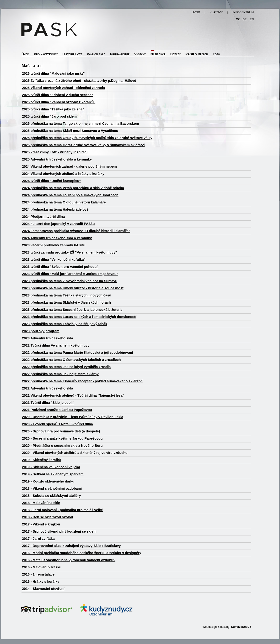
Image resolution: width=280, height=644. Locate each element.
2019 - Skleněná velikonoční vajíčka (51, 467)
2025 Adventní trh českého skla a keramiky (57, 159)
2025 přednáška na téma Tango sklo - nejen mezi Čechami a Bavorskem (80, 124)
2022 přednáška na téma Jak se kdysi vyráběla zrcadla (66, 367)
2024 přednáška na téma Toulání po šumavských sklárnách (70, 195)
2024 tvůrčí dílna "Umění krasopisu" (51, 181)
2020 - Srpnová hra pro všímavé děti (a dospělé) (61, 431)
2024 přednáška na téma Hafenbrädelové (55, 209)
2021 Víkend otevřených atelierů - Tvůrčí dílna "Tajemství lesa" (73, 395)
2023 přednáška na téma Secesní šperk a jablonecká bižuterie (72, 310)
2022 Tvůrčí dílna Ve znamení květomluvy (56, 345)
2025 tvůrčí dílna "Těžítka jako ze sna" (53, 109)
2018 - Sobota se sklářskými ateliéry (51, 496)
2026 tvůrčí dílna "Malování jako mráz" (53, 73)
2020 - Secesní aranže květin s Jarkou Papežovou (62, 438)
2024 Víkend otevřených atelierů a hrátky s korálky (63, 174)
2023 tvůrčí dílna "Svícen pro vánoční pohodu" (60, 267)
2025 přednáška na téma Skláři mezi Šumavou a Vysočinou (70, 131)
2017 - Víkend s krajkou (41, 524)
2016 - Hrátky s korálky (41, 582)
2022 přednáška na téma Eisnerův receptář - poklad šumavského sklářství (82, 381)
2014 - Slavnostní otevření (43, 589)
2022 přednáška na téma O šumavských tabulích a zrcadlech (71, 360)
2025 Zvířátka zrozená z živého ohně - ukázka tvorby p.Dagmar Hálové (79, 81)
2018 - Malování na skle (41, 503)
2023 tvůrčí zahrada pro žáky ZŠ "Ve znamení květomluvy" (70, 252)
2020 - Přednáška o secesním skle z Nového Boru (62, 446)
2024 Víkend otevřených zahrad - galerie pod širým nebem (69, 166)
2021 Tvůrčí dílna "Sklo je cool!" (48, 403)
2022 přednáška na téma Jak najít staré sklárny (60, 374)
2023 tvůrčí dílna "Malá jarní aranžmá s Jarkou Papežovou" (70, 274)
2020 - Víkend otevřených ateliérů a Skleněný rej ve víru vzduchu (75, 453)
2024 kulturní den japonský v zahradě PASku (58, 224)
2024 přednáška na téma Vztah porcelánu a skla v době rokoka (73, 188)
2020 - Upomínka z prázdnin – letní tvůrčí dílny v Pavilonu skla (73, 417)
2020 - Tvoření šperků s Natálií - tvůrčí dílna (57, 424)
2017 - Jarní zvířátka (38, 539)
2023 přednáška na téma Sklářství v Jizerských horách (66, 302)
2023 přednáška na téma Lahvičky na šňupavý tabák (65, 324)
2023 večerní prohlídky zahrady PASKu (54, 245)
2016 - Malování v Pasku (42, 567)
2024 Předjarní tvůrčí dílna (43, 217)
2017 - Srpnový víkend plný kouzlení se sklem (59, 531)
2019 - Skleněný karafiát (41, 460)
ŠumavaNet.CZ (241, 627)
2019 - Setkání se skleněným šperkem (53, 474)
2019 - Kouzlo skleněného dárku (48, 481)
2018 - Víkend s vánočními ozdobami (52, 488)
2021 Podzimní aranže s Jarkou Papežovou (57, 410)
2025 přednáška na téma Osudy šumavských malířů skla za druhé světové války (87, 138)
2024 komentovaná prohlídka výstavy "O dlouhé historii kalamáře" (76, 231)
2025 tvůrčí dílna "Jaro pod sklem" (50, 116)
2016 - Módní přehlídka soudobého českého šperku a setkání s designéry (82, 553)
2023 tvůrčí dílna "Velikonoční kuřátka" (54, 260)
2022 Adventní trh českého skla (48, 388)
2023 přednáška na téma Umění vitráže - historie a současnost (73, 288)
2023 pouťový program (41, 331)
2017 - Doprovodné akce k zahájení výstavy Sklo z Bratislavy (71, 546)
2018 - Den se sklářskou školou (48, 517)
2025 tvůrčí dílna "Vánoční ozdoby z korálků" (59, 102)
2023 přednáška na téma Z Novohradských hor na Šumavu (70, 281)
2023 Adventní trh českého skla (48, 338)
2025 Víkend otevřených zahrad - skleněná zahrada (63, 88)
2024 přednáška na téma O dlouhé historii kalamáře (64, 202)
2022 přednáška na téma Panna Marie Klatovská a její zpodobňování (78, 353)
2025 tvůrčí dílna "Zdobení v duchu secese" (58, 95)
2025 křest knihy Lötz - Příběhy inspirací (55, 152)
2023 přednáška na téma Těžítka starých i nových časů (67, 295)
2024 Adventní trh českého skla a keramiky (57, 238)
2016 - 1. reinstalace (38, 574)
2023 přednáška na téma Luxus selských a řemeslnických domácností (79, 317)
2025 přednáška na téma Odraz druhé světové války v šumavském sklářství (83, 145)
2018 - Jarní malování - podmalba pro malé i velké (62, 510)
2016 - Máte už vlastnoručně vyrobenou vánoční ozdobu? (69, 560)
